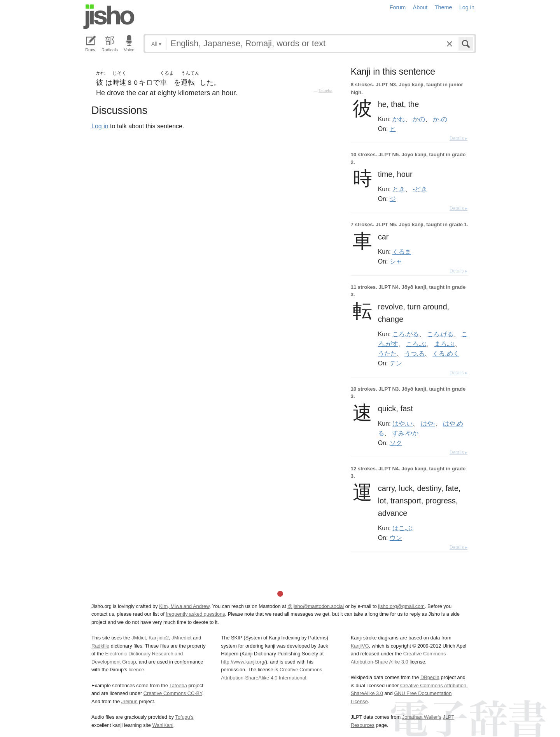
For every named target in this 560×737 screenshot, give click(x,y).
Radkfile (100, 646)
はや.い (402, 423)
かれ (399, 119)
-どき (420, 189)
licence (136, 670)
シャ (396, 261)
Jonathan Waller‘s (422, 717)
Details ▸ (458, 138)
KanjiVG (360, 646)
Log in (467, 7)
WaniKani (163, 725)
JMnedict (181, 638)
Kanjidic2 (159, 638)
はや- (428, 423)
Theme (444, 7)
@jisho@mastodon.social (316, 606)
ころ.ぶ (416, 344)
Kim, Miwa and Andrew (184, 606)
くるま (402, 251)
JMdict (139, 638)
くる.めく (446, 353)
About (420, 7)
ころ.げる (440, 334)
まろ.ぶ (444, 344)
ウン (396, 538)
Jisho (109, 17)
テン (396, 363)
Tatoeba (325, 91)
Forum (398, 7)
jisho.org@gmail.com (401, 606)
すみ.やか (405, 433)
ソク (396, 443)
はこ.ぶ (402, 528)
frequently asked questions (195, 614)
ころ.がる (406, 334)
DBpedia (430, 677)
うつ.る (415, 353)
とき (399, 189)
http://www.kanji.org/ (243, 662)
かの (419, 119)
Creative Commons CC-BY (173, 693)
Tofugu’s (184, 717)
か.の (440, 119)
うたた (387, 353)
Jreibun (129, 701)
